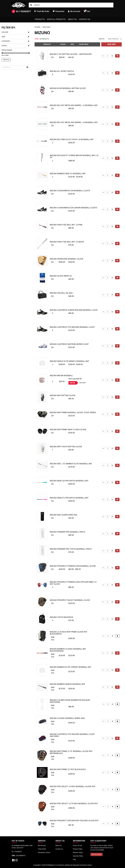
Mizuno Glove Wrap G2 (61, 276)
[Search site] (31, 5)
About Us (72, 19)
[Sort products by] (114, 39)
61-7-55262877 (21, 11)
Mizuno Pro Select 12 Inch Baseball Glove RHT (73, 786)
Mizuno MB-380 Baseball (61, 376)
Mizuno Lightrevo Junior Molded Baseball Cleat (74, 310)
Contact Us (84, 19)
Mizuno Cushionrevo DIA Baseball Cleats (70, 191)
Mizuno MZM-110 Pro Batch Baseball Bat (69, 481)
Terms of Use (77, 845)
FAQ (74, 859)
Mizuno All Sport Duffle (62, 71)
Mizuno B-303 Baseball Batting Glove (68, 88)
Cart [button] (87, 11)
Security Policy (78, 856)
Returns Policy (78, 852)
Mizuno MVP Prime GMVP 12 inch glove (68, 430)
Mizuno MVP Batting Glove (63, 395)
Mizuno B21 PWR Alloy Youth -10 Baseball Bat (72, 139)
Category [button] (15, 41)
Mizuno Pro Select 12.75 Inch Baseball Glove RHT (74, 804)
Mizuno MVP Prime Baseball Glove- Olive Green (73, 413)
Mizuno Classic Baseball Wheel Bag (67, 718)
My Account (42, 845)
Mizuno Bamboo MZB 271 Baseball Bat (68, 174)
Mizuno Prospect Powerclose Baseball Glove (73, 566)
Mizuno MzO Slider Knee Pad (64, 515)
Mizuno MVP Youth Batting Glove (66, 447)
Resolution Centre (44, 852)
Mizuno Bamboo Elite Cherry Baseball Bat (71, 667)
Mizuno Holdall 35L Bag (61, 293)
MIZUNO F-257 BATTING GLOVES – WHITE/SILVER (71, 54)
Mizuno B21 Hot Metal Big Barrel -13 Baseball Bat (74, 122)
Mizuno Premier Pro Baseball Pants (67, 532)
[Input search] (71, 5)
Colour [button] (15, 32)
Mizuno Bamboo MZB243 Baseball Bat (68, 684)
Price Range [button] (7, 50)
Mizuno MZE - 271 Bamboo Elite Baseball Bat (71, 464)
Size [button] (15, 37)
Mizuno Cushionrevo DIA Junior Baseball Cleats (73, 208)
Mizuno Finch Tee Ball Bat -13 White (67, 242)
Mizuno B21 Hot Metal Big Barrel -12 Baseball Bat (74, 105)
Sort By (102, 39)
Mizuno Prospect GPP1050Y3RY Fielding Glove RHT (74, 821)
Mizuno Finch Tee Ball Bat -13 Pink (66, 225)
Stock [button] (15, 46)
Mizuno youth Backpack (62, 617)
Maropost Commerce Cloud (82, 865)
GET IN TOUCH (97, 854)
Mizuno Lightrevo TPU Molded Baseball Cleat (72, 327)
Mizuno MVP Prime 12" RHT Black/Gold (68, 769)
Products (40, 19)
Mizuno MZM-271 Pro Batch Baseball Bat (69, 498)
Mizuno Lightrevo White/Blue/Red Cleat (69, 344)
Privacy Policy (78, 849)
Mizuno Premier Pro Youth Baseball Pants (71, 549)
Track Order (42, 849)
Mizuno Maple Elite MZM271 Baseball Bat (69, 361)
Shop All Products (56, 19)
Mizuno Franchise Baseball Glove (67, 259)
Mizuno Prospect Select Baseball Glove (70, 600)
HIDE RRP (111, 44)
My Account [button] (74, 11)
